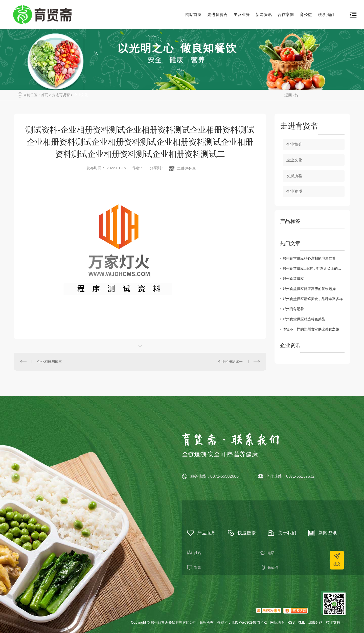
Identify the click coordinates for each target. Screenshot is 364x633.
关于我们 (287, 533)
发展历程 (294, 176)
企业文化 (81, 95)
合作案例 (286, 15)
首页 (44, 95)
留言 (219, 567)
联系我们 (326, 15)
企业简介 (294, 144)
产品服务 (206, 533)
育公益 (306, 15)
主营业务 (242, 15)
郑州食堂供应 (293, 279)
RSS (291, 622)
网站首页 (193, 15)
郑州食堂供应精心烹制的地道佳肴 (309, 258)
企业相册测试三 (50, 362)
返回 (291, 95)
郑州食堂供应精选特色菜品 (304, 319)
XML (301, 622)
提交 (337, 564)
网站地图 (277, 622)
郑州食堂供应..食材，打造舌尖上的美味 (314, 268)
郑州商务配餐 (293, 309)
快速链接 (247, 533)
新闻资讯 (264, 15)
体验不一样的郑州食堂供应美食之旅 (311, 329)
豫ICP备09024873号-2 (249, 622)
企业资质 (294, 191)
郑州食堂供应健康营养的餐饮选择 (309, 289)
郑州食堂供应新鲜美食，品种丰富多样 (313, 299)
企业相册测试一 (230, 362)
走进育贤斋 (217, 15)
